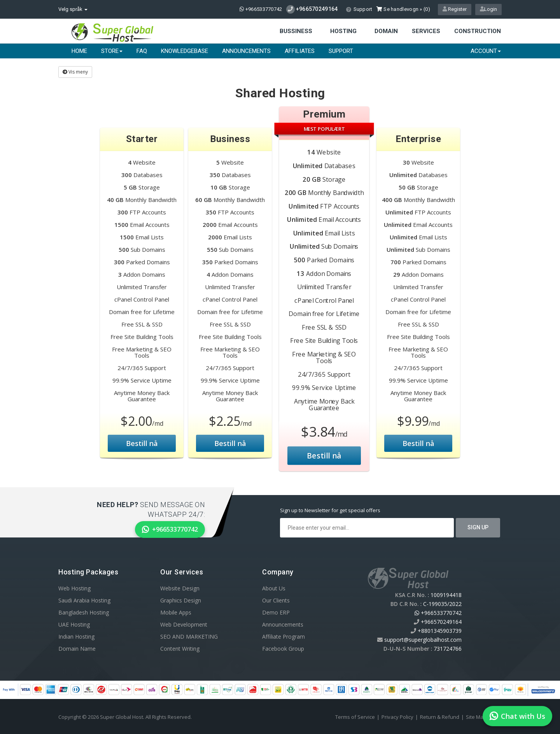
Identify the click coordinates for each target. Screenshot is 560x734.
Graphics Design (181, 600)
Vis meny (75, 72)
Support (359, 9)
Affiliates (300, 51)
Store (112, 51)
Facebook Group (283, 649)
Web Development (184, 624)
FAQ (142, 51)
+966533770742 (261, 9)
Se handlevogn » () (403, 9)
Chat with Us (517, 716)
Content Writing (180, 649)
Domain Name (77, 649)
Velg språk (73, 9)
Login (488, 9)
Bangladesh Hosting (84, 612)
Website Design (180, 588)
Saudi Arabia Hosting (84, 600)
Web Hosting (74, 588)
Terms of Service (355, 717)
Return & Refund (440, 717)
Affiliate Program (283, 637)
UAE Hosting (74, 624)
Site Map (476, 717)
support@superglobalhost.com (423, 640)
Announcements (246, 51)
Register (455, 9)
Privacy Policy (397, 717)
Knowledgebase (185, 51)
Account (486, 51)
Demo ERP (276, 612)
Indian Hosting (76, 637)
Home (79, 51)
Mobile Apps (176, 612)
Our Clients (276, 600)
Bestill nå (142, 443)
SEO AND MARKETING (189, 637)
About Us (274, 588)
